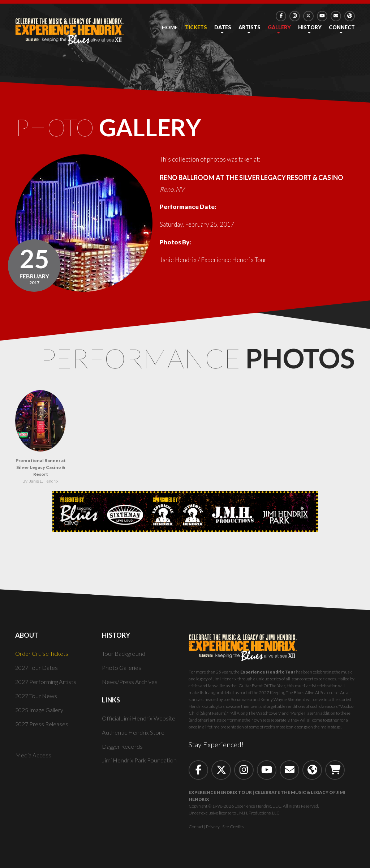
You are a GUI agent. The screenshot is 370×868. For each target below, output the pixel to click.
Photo (122, 129)
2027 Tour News (37, 699)
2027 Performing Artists (48, 685)
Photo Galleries (123, 671)
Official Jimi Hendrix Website (141, 722)
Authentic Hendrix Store (134, 736)
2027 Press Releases (43, 728)
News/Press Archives (131, 685)
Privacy (213, 830)
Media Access (34, 759)
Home (170, 27)
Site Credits (233, 830)
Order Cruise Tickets (43, 657)
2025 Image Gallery (41, 713)
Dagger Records (123, 750)
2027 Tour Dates (37, 671)
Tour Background (124, 657)
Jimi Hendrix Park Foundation (141, 764)
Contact (196, 830)
